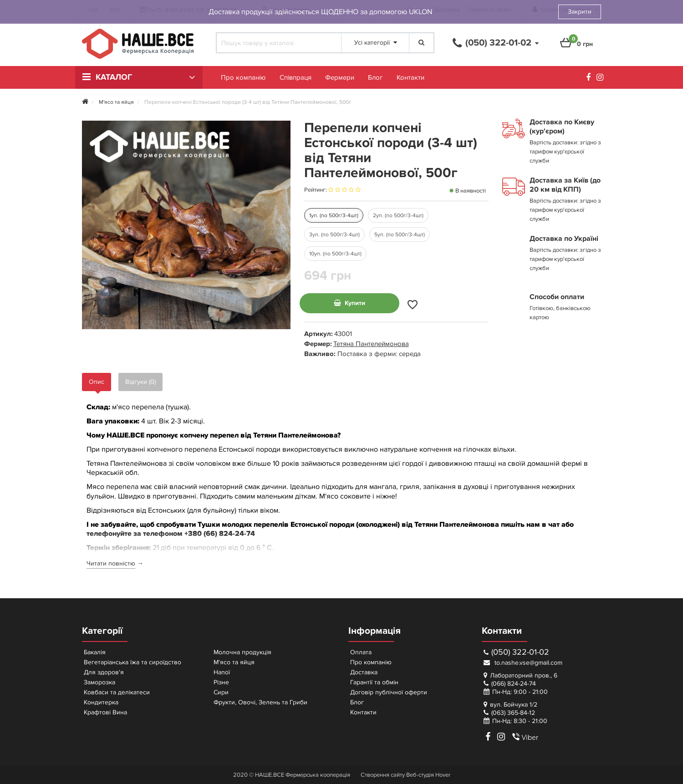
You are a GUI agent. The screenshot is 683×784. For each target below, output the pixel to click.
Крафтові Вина (105, 712)
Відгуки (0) (140, 382)
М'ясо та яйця (234, 662)
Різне (221, 682)
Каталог (114, 77)
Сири (221, 692)
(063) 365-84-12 (513, 713)
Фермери (340, 77)
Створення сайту (383, 775)
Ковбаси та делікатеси (117, 692)
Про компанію (243, 77)
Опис (97, 382)
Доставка (364, 672)
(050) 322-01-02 (516, 652)
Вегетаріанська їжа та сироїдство (133, 662)
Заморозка (99, 682)
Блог (375, 77)
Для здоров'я (104, 672)
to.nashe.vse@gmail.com (523, 663)
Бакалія (95, 652)
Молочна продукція (242, 652)
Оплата (361, 652)
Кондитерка (101, 702)
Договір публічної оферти (389, 692)
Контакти (410, 77)
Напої (222, 672)
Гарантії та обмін (374, 682)
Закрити (580, 12)
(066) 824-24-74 (514, 684)
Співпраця (296, 77)
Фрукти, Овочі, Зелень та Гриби (260, 702)
